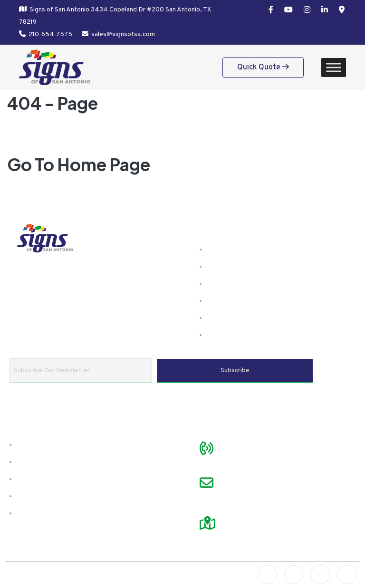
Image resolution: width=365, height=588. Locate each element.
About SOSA (41, 445)
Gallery (221, 284)
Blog (217, 318)
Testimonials (41, 462)
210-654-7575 (50, 34)
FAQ (216, 301)
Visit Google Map (253, 511)
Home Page (104, 164)
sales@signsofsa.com (123, 34)
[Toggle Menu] (334, 67)
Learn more (70, 308)
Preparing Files (45, 479)
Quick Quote (263, 67)
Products (225, 267)
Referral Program (50, 513)
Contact (223, 335)
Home (220, 250)
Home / (42, 136)
